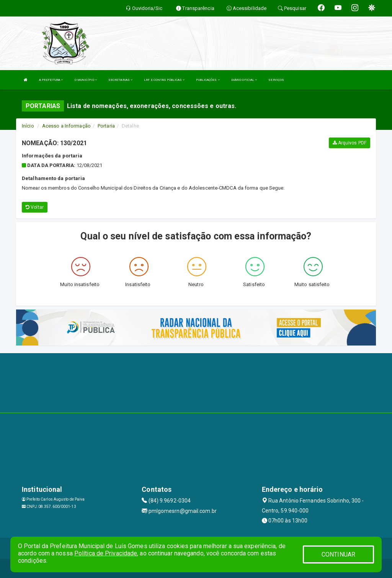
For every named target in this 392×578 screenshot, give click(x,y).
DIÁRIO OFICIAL (244, 80)
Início (28, 126)
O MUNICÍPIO (86, 80)
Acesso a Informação (66, 126)
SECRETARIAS (120, 80)
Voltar (35, 207)
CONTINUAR (338, 554)
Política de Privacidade (106, 553)
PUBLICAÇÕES (208, 80)
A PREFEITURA (51, 80)
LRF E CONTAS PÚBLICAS (164, 80)
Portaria (106, 126)
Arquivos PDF (350, 143)
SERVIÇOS (276, 80)
